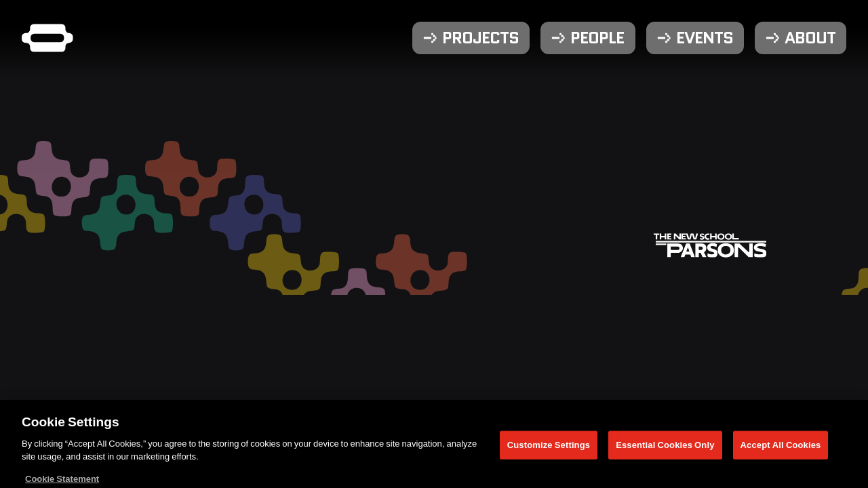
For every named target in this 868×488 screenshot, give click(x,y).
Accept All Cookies (781, 447)
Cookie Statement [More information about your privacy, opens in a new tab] (62, 481)
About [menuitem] (810, 38)
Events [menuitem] (705, 38)
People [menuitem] (597, 38)
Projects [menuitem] (480, 38)
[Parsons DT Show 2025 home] (47, 38)
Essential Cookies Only (665, 447)
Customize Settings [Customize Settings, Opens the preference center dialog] (549, 447)
